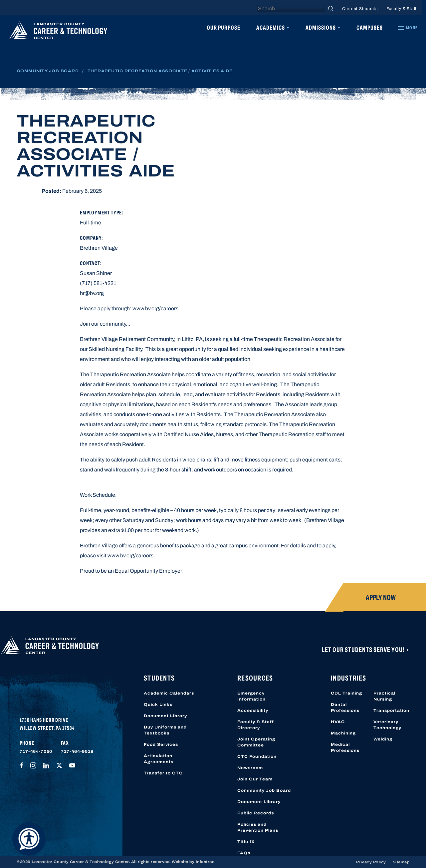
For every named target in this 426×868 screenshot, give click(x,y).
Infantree (205, 862)
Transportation (391, 711)
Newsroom (250, 768)
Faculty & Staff (401, 9)
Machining (343, 733)
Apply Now (381, 598)
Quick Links (158, 705)
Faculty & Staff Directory (256, 725)
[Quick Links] (407, 28)
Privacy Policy (371, 862)
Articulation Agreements (159, 759)
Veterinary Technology (387, 725)
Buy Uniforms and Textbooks (165, 730)
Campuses (370, 28)
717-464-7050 (36, 751)
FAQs (244, 853)
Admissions (321, 28)
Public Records (256, 813)
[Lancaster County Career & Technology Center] (58, 32)
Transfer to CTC (163, 773)
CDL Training (346, 693)
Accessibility (253, 711)
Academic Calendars (169, 693)
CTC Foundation (257, 756)
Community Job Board (48, 71)
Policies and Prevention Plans (258, 827)
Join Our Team (255, 779)
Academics (271, 28)
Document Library (165, 716)
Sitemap (401, 862)
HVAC (338, 722)
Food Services (161, 744)
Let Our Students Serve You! (364, 650)
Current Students (360, 9)
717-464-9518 (77, 751)
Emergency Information (251, 696)
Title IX (246, 842)
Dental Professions (345, 708)
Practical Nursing (384, 696)
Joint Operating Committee (256, 742)
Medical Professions (345, 747)
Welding (383, 739)
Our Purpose (223, 28)
